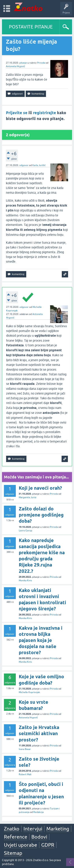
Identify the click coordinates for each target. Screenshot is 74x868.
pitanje (23, 63)
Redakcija (38, 812)
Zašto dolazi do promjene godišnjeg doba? (41, 515)
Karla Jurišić (39, 165)
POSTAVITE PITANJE (31, 27)
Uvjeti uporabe (21, 845)
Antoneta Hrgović (15, 66)
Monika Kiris (25, 581)
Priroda (41, 63)
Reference (16, 837)
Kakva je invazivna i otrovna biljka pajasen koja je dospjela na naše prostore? (41, 640)
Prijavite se (17, 113)
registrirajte (44, 113)
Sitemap (13, 853)
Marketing (58, 829)
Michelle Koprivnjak (29, 692)
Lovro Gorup (25, 531)
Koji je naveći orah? (40, 488)
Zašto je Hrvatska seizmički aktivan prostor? (39, 733)
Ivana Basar (25, 749)
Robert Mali (25, 774)
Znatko (12, 829)
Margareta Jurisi (28, 497)
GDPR (48, 845)
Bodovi (39, 837)
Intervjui (33, 829)
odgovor (24, 165)
